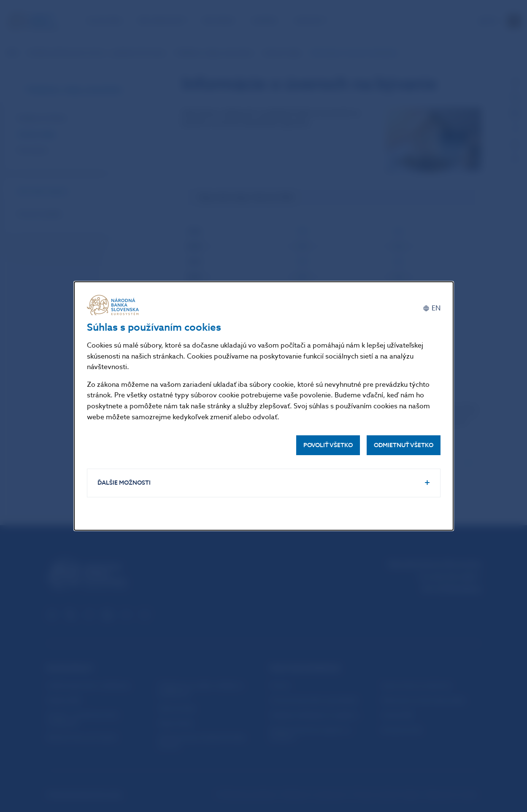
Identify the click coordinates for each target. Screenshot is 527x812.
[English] (432, 308)
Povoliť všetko (328, 445)
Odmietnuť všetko (404, 445)
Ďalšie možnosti (124, 483)
